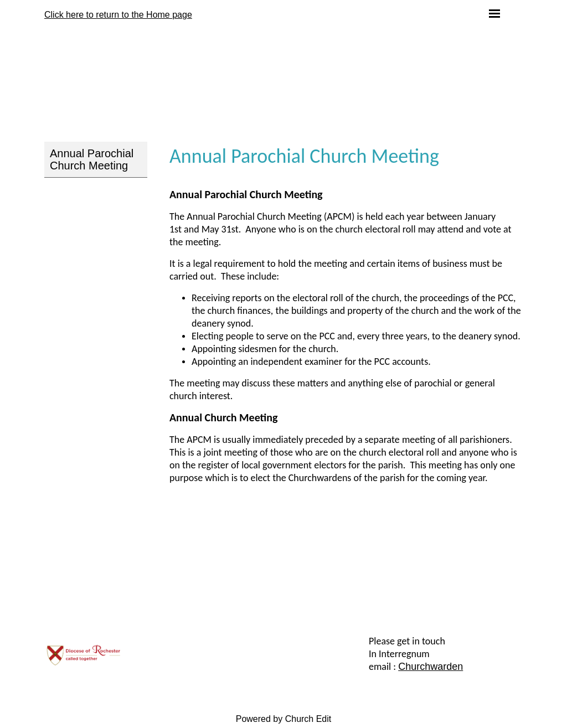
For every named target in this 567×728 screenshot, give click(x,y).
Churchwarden (431, 667)
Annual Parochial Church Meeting (92, 159)
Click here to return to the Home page (118, 15)
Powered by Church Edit (284, 719)
